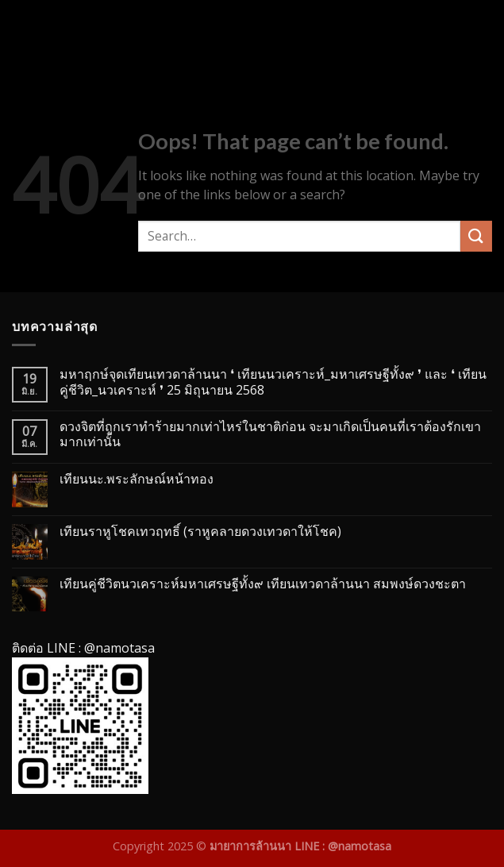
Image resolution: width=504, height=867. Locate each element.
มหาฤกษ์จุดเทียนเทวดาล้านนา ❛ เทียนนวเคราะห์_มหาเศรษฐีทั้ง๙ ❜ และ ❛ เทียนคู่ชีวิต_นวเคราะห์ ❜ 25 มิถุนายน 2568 (273, 382)
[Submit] (476, 236)
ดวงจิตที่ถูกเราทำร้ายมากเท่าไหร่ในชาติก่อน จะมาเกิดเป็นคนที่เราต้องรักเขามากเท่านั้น (270, 434)
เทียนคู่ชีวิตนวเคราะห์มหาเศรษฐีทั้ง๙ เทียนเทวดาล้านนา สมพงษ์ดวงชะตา (263, 584)
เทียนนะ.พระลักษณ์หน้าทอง (137, 479)
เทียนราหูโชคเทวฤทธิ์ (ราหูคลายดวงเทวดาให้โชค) (200, 532)
